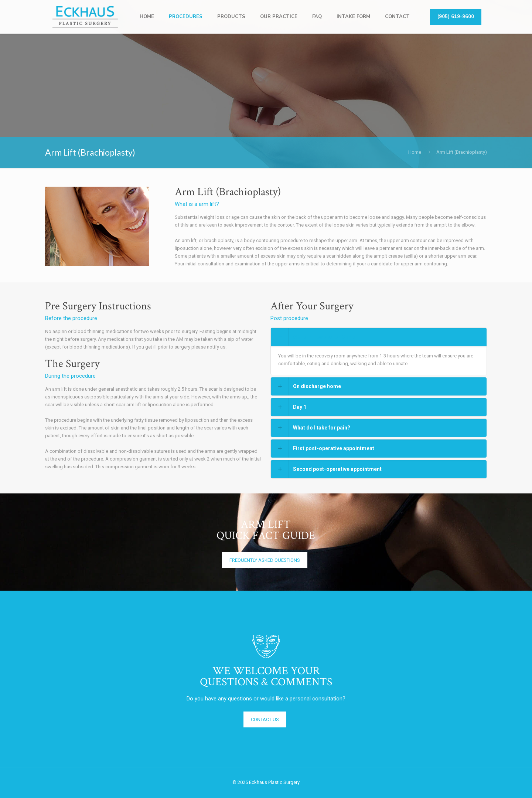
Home (415, 152)
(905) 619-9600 (456, 17)
